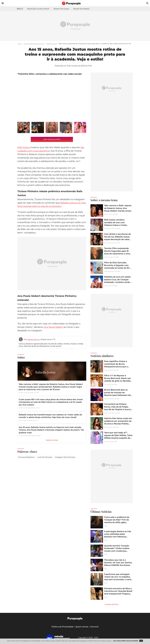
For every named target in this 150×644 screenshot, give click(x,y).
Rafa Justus (24, 147)
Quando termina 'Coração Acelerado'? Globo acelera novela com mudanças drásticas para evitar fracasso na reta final (118, 551)
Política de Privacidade (63, 627)
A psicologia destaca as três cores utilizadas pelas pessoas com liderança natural (118, 535)
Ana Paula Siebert (53, 327)
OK (141, 641)
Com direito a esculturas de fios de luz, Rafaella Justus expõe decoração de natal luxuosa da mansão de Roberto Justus (118, 239)
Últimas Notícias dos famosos (34, 44)
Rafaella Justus (52, 44)
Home (20, 44)
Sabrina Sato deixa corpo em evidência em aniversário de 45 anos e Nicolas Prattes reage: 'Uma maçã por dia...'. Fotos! (118, 424)
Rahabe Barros (33, 339)
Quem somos (82, 627)
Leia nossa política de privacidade (126, 641)
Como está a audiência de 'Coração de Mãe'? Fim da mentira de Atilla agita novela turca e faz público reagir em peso (117, 523)
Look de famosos (45, 457)
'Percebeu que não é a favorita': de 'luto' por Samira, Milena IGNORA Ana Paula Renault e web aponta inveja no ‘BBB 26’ (118, 565)
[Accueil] (75, 3)
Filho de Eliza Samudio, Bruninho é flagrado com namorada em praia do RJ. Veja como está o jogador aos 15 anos (117, 268)
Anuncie (95, 627)
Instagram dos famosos (65, 457)
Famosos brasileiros (26, 457)
